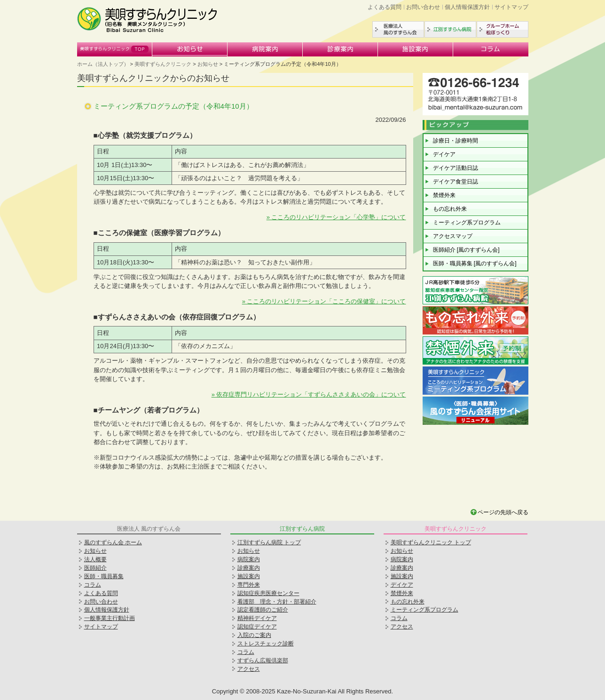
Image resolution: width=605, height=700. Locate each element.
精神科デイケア (257, 618)
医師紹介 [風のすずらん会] (466, 250)
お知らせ (190, 49)
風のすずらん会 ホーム (113, 542)
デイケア (444, 154)
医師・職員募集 (104, 576)
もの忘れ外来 (450, 209)
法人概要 (95, 559)
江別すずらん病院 (450, 29)
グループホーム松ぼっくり (503, 29)
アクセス (249, 669)
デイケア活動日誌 (456, 168)
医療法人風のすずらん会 (398, 29)
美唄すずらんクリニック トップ (431, 542)
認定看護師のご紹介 (263, 610)
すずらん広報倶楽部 (263, 660)
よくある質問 (385, 7)
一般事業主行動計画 (110, 618)
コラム (491, 49)
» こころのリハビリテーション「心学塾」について (336, 217)
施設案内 (416, 49)
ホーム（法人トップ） (103, 64)
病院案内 (265, 49)
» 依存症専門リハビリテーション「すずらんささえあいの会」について (309, 394)
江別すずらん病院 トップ (269, 542)
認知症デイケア (257, 627)
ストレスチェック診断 (266, 644)
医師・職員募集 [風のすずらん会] (475, 263)
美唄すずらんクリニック (115, 49)
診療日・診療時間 (456, 141)
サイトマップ (511, 7)
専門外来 (249, 585)
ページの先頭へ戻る (503, 512)
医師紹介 (95, 568)
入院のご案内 (254, 635)
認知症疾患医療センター (268, 593)
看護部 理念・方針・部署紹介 (277, 602)
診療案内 (340, 49)
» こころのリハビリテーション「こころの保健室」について (324, 301)
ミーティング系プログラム (467, 223)
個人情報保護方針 (467, 7)
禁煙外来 (444, 195)
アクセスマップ (453, 236)
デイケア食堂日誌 (456, 182)
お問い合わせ (423, 7)
